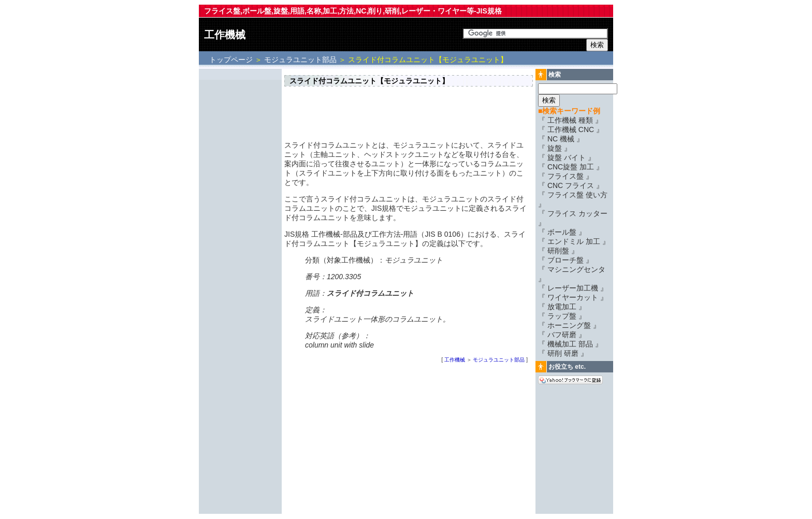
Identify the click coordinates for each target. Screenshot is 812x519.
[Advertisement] (240, 226)
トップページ (232, 60)
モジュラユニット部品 (300, 60)
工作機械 (225, 35)
